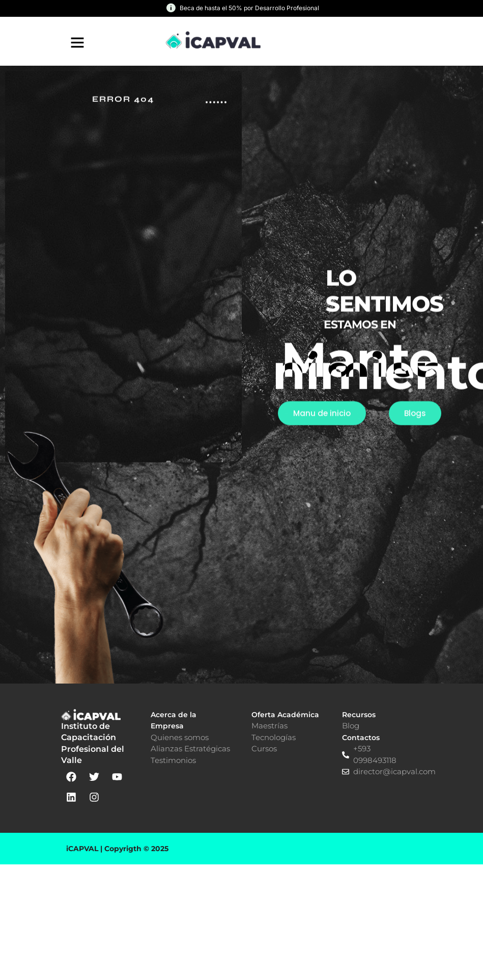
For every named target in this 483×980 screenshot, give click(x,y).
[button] (77, 42)
